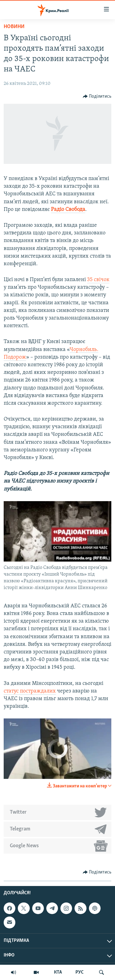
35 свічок (98, 280)
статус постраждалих (30, 691)
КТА (58, 972)
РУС (80, 972)
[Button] (97, 96)
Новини (14, 27)
